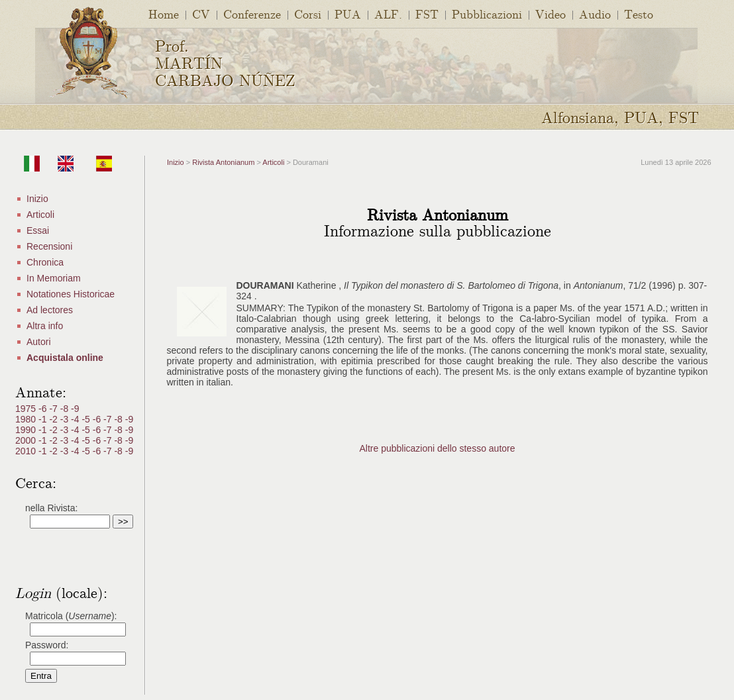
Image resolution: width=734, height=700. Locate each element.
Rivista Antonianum (223, 162)
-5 (87, 419)
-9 (75, 409)
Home (164, 14)
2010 (27, 451)
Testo (639, 14)
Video (550, 14)
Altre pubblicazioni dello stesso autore (437, 448)
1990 (27, 430)
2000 (27, 440)
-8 (66, 409)
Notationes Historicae (71, 294)
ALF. (388, 14)
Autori (39, 342)
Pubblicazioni (487, 14)
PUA (348, 14)
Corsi (308, 14)
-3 (66, 419)
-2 (54, 419)
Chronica (45, 262)
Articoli (40, 215)
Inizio (37, 199)
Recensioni (49, 246)
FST (427, 14)
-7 (54, 409)
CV (201, 14)
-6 (44, 409)
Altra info (45, 326)
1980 (27, 419)
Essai (38, 230)
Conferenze (252, 14)
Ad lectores (50, 310)
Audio (595, 14)
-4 (76, 419)
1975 (27, 409)
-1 (44, 419)
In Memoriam (54, 278)
